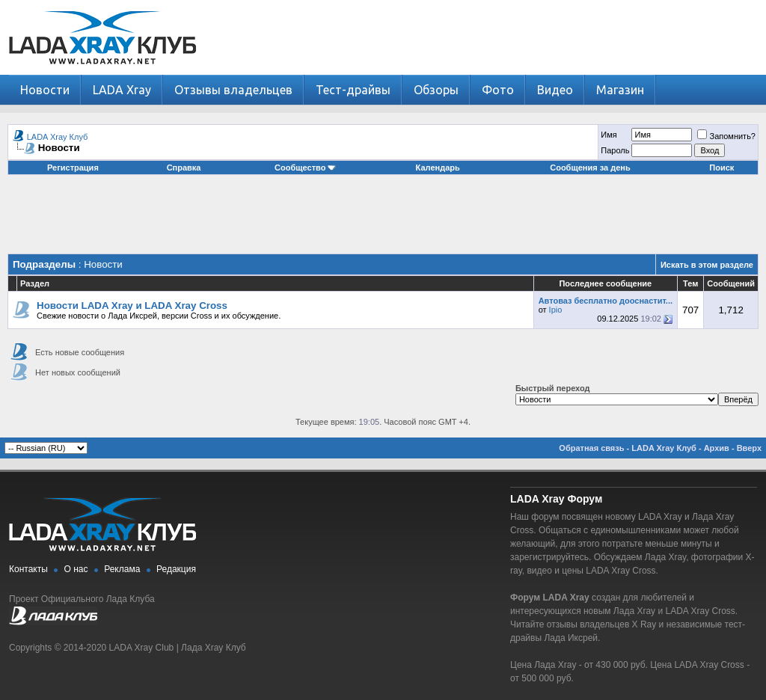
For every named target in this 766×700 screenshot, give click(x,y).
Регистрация (73, 168)
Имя (609, 135)
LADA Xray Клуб (58, 137)
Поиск (721, 168)
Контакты (28, 569)
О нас (76, 569)
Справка (184, 168)
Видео (555, 90)
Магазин (620, 90)
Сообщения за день (590, 168)
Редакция (176, 569)
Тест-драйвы (353, 90)
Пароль (615, 150)
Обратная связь (591, 448)
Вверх (749, 448)
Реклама (122, 569)
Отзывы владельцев (233, 90)
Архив (717, 448)
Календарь (438, 168)
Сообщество (305, 168)
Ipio (556, 310)
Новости (45, 90)
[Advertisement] (383, 220)
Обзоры (436, 90)
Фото (498, 90)
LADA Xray (122, 90)
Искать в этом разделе (707, 265)
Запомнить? (726, 136)
